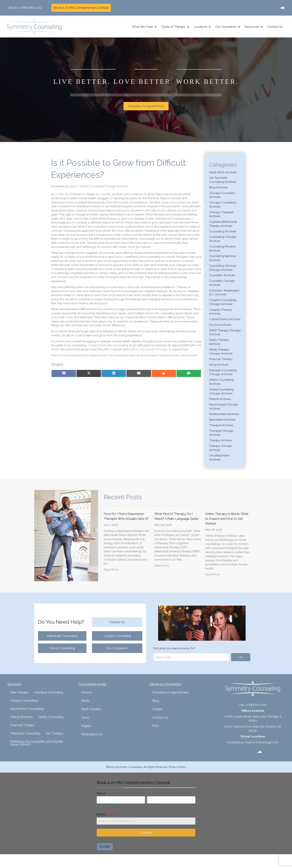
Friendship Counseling (25, 733)
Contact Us (274, 27)
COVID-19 (61, 194)
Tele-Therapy (19, 692)
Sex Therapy (54, 733)
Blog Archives (218, 187)
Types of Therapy (173, 27)
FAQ (155, 726)
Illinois (85, 701)
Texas (85, 718)
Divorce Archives (220, 325)
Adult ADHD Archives (223, 172)
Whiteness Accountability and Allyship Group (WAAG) (37, 743)
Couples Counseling (24, 701)
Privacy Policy (177, 767)
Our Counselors (225, 27)
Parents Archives (220, 399)
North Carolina (91, 709)
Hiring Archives (219, 365)
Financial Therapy (221, 359)
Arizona (86, 692)
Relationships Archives (224, 414)
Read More (111, 569)
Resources (251, 27)
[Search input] (191, 657)
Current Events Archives (225, 319)
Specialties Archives (222, 420)
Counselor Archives (222, 275)
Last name (154, 807)
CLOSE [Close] (105, 848)
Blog (156, 701)
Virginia (86, 726)
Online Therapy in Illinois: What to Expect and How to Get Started (227, 519)
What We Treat (142, 27)
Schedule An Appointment (170, 692)
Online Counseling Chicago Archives (104, 186)
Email (107, 815)
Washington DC (92, 734)
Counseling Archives (223, 231)
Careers (158, 709)
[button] (155, 27)
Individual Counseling (48, 692)
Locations (200, 27)
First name (103, 807)
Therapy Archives (221, 440)
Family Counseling (51, 717)
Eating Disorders (22, 717)
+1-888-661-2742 (30, 8)
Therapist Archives (221, 425)
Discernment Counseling (27, 709)
